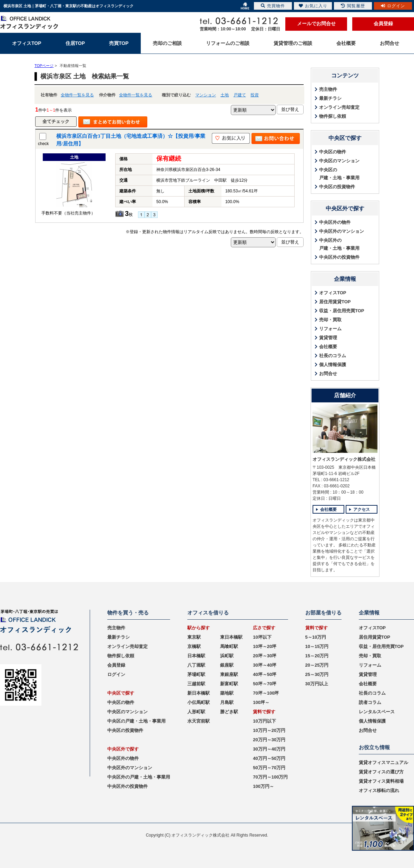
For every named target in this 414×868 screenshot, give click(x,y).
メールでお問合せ (316, 23)
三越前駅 (196, 684)
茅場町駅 (196, 674)
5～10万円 (316, 637)
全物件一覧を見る (77, 95)
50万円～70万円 (269, 768)
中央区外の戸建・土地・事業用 (339, 244)
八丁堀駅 (196, 665)
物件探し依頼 (333, 116)
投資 (255, 95)
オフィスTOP (333, 293)
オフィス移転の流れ (379, 790)
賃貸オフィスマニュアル (383, 762)
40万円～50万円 (269, 758)
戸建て (240, 95)
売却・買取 (330, 320)
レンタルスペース (377, 712)
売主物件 (328, 89)
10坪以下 (262, 637)
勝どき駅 (229, 712)
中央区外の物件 (335, 222)
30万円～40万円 (269, 749)
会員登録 (383, 23)
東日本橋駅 (231, 637)
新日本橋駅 (199, 693)
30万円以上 (317, 684)
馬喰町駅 (229, 646)
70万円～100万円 (270, 777)
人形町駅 (196, 712)
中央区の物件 (333, 152)
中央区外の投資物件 (339, 257)
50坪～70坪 (265, 684)
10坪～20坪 (265, 646)
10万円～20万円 (269, 730)
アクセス (362, 509)
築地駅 (227, 693)
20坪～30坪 (265, 656)
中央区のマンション (339, 161)
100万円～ (263, 786)
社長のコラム (333, 356)
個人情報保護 (333, 365)
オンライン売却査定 (339, 107)
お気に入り (313, 6)
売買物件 (273, 6)
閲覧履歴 (353, 6)
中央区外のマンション (342, 231)
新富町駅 (229, 684)
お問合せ (328, 374)
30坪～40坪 (265, 665)
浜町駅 (227, 656)
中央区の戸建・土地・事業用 (339, 174)
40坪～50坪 (265, 674)
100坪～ (261, 702)
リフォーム (330, 329)
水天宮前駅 (199, 721)
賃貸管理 (328, 338)
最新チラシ (330, 98)
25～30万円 (317, 674)
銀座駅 (227, 665)
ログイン (116, 674)
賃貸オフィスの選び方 (381, 772)
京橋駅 (194, 646)
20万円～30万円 (269, 740)
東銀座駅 (229, 674)
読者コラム (370, 702)
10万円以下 (264, 721)
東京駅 (194, 637)
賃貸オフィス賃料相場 (381, 781)
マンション (206, 95)
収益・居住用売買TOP (342, 311)
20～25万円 (317, 665)
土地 (225, 95)
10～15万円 (317, 646)
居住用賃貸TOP (335, 302)
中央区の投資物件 (337, 187)
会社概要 (328, 347)
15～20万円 (317, 656)
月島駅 (227, 702)
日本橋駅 (196, 656)
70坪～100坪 (266, 693)
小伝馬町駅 (199, 702)
